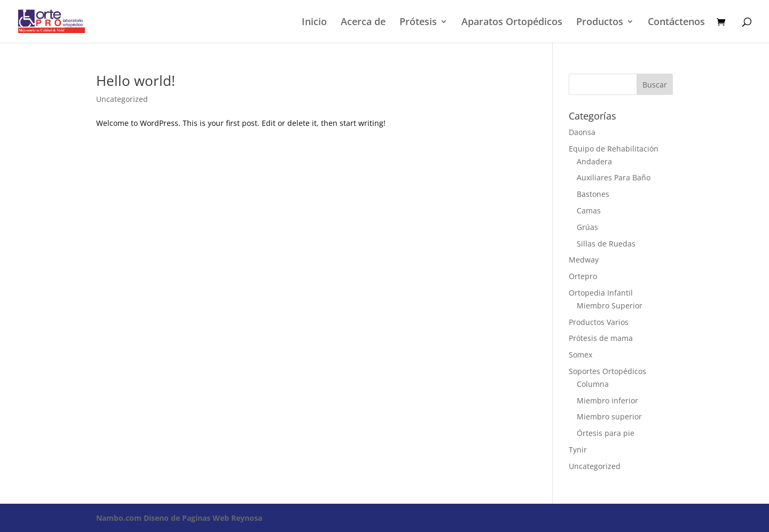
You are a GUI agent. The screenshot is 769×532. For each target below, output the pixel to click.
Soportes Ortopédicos (607, 371)
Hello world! (136, 81)
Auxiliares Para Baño (614, 177)
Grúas (587, 227)
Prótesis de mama (601, 338)
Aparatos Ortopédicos (512, 23)
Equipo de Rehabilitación (614, 149)
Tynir (578, 450)
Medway (584, 260)
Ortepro (583, 276)
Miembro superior (609, 416)
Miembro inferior (607, 400)
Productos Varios (599, 322)
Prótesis (418, 23)
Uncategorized (122, 99)
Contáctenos (676, 23)
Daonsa (582, 132)
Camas (589, 211)
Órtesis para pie (606, 433)
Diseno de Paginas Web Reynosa (179, 518)
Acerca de (363, 23)
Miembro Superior (610, 305)
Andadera (594, 161)
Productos (600, 23)
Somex (580, 355)
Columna (593, 384)
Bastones (593, 194)
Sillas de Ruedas (606, 244)
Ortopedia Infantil (601, 293)
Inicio (314, 23)
